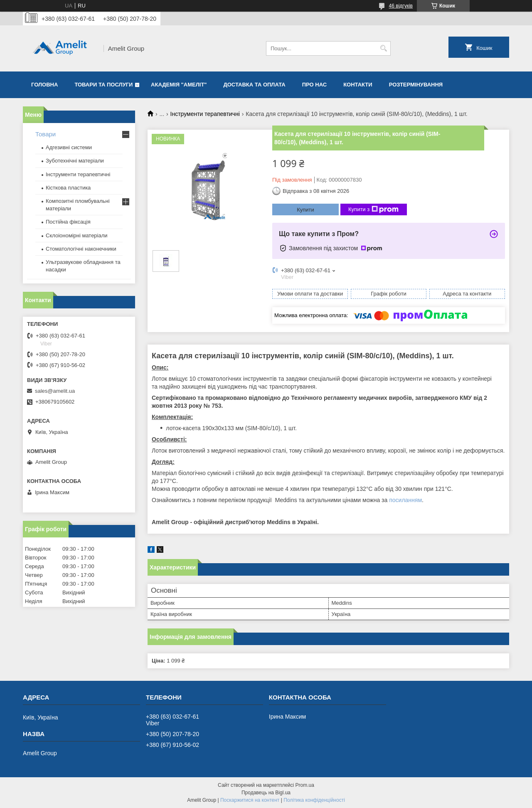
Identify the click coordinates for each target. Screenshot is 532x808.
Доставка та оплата (255, 85)
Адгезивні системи (69, 147)
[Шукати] (383, 48)
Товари (46, 134)
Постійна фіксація (68, 222)
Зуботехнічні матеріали (75, 161)
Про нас (314, 85)
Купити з (373, 209)
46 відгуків (401, 6)
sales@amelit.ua (55, 391)
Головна (44, 85)
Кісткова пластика (68, 188)
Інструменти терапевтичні (205, 114)
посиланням (405, 500)
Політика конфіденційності (314, 800)
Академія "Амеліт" (179, 85)
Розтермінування (416, 85)
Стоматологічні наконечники (81, 249)
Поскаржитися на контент (250, 800)
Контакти (358, 85)
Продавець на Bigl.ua (266, 793)
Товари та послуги (103, 85)
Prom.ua (305, 785)
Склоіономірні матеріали (77, 235)
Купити (305, 210)
